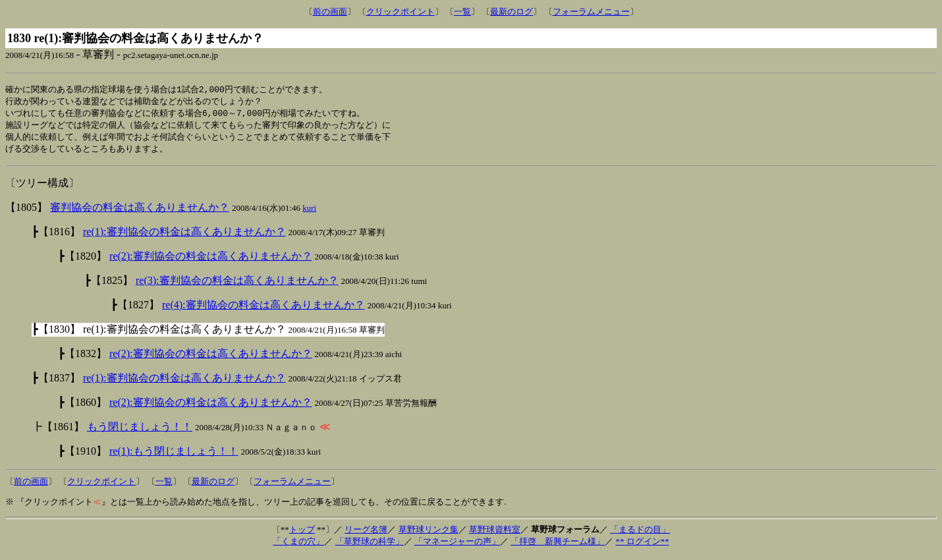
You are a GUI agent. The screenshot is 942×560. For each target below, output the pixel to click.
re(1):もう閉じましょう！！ (174, 455)
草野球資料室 (495, 533)
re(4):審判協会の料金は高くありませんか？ (263, 309)
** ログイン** (642, 545)
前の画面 (330, 12)
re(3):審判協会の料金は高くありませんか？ (237, 284)
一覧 (462, 12)
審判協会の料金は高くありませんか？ (140, 211)
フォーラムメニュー (591, 12)
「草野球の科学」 (370, 545)
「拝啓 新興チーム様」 (558, 545)
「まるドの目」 (640, 533)
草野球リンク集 (429, 533)
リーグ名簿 (366, 533)
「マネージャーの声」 (457, 545)
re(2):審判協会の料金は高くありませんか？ (211, 260)
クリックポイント (401, 12)
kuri (309, 212)
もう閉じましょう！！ (140, 431)
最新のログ (512, 12)
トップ (302, 533)
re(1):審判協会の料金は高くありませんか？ (184, 236)
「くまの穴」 (298, 545)
